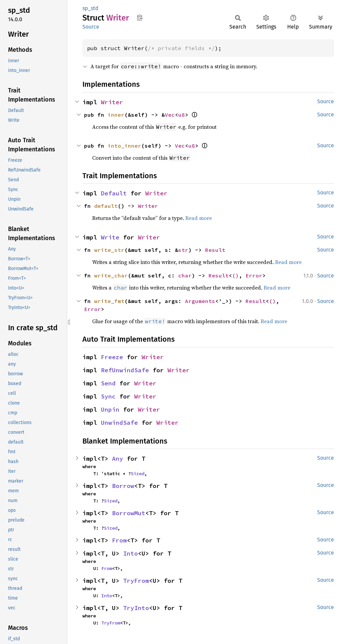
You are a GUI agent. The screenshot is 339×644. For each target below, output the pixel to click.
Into (130, 553)
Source (91, 27)
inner (116, 115)
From (119, 540)
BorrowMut (129, 513)
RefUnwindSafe (125, 370)
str (183, 250)
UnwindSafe (119, 423)
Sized (138, 473)
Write (110, 237)
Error (254, 275)
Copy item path (140, 17)
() (235, 275)
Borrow (123, 486)
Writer (112, 102)
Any (118, 459)
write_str (109, 250)
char (185, 275)
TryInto (136, 608)
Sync (108, 396)
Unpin (110, 409)
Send (108, 383)
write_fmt (109, 301)
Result (215, 250)
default (106, 206)
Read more (199, 218)
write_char (111, 275)
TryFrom (136, 581)
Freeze (112, 357)
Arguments (200, 301)
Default (114, 193)
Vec (170, 115)
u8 (182, 115)
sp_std (90, 8)
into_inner (124, 146)
